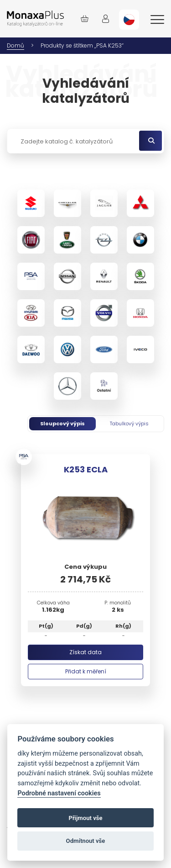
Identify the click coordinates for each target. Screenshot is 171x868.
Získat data (85, 652)
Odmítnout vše (86, 841)
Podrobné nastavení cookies (59, 793)
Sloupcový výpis (62, 423)
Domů (16, 45)
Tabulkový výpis (129, 423)
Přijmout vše (85, 818)
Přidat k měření (86, 671)
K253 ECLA (86, 469)
